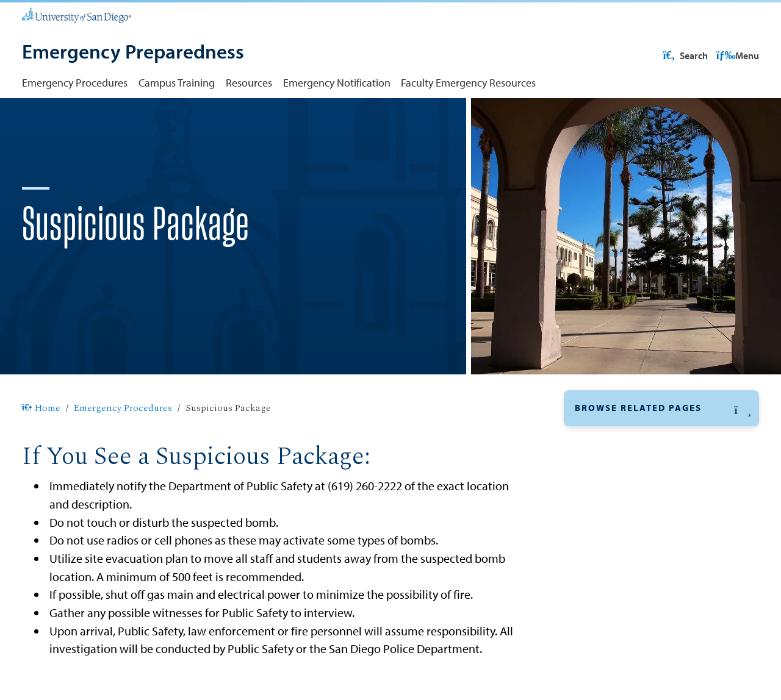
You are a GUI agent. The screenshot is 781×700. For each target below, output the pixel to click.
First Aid (594, 674)
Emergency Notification (337, 83)
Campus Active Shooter (630, 534)
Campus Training (177, 83)
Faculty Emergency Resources (468, 83)
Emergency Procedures (75, 83)
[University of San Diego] (77, 14)
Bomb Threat (605, 506)
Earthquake (601, 562)
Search (736, 55)
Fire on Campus (612, 646)
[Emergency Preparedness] (133, 53)
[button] (661, 447)
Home (41, 448)
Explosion (598, 618)
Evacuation (601, 590)
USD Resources (663, 55)
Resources (249, 83)
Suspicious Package (621, 478)
